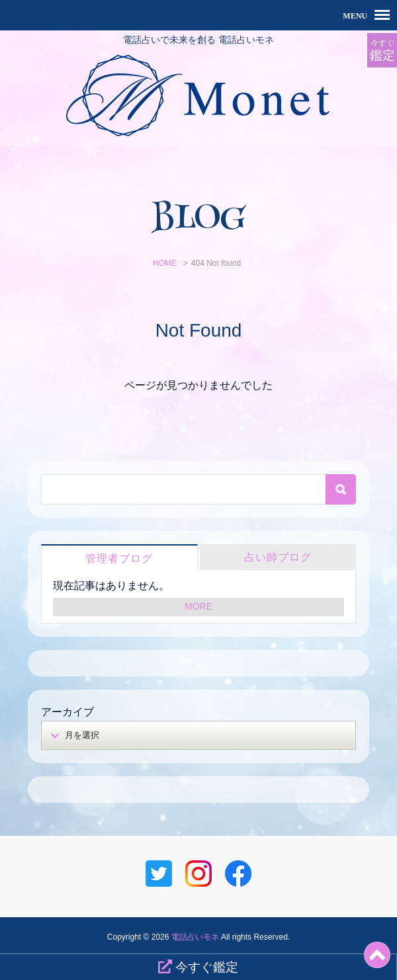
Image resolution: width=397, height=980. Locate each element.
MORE (198, 606)
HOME (165, 263)
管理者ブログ (119, 558)
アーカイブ (67, 712)
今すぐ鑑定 (198, 967)
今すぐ (382, 51)
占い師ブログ (278, 557)
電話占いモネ (195, 937)
